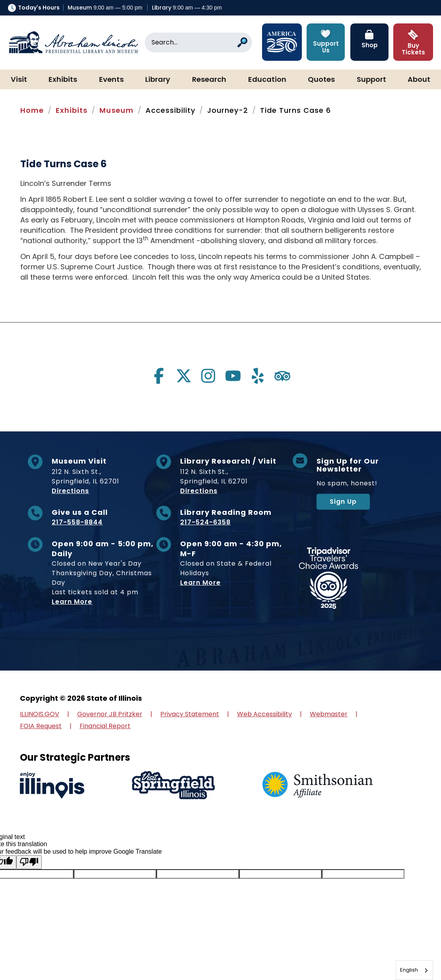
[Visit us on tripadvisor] (282, 376)
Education (267, 80)
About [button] (419, 80)
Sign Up (343, 502)
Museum (117, 110)
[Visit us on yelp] (258, 376)
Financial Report (105, 726)
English (409, 970)
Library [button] (158, 80)
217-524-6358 (205, 522)
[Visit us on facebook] (159, 376)
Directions (70, 491)
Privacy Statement (190, 714)
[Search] (198, 43)
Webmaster (329, 714)
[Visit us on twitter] (184, 376)
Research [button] (209, 80)
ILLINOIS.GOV (40, 714)
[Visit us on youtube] (233, 376)
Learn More (72, 602)
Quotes (321, 80)
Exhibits (63, 80)
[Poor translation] (29, 862)
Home (32, 110)
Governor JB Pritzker (110, 714)
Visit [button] (19, 80)
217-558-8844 (77, 522)
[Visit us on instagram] (208, 376)
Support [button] (371, 80)
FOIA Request (41, 726)
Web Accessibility (264, 714)
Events (111, 80)
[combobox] (414, 970)
